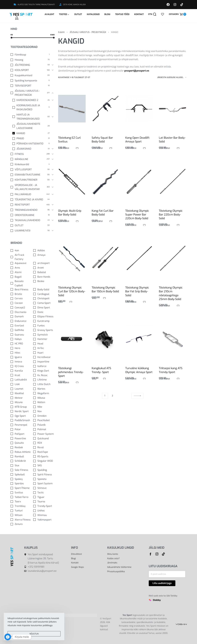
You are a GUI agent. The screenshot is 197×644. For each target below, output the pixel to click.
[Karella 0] (21, 371)
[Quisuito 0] (21, 443)
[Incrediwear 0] (44, 357)
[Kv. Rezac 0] (44, 375)
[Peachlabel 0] (44, 420)
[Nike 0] (44, 407)
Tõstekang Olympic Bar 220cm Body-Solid (171, 219)
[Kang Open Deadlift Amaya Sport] (139, 109)
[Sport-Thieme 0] (21, 488)
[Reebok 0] (21, 447)
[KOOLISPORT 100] (30, 70)
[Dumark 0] (21, 316)
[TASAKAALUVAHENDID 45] (30, 220)
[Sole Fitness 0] (21, 470)
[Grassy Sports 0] (44, 330)
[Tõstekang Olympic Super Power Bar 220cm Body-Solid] (139, 185)
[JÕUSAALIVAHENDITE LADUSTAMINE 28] (31, 126)
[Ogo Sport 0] (21, 416)
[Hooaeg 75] (30, 60)
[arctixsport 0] (44, 263)
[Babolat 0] (44, 272)
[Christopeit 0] (44, 298)
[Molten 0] (44, 402)
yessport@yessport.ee (137, 71)
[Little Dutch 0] (44, 384)
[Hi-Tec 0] (44, 348)
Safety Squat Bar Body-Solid (102, 140)
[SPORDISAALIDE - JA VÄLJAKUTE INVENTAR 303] (30, 187)
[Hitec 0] (21, 353)
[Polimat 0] (44, 429)
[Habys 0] (21, 339)
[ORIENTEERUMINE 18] (30, 215)
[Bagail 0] (21, 277)
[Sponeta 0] (44, 479)
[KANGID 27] (31, 133)
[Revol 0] (44, 447)
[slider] (11, 38)
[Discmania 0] (21, 312)
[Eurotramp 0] (44, 321)
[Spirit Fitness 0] (44, 475)
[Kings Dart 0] (44, 371)
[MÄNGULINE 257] (30, 159)
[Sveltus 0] (21, 493)
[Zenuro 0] (21, 524)
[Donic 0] (44, 312)
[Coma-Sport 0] (44, 303)
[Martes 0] (44, 389)
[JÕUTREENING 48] (30, 65)
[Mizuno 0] (21, 402)
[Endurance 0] (21, 321)
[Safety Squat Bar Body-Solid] (105, 109)
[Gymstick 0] (44, 335)
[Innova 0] (21, 362)
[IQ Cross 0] (21, 366)
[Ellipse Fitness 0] (44, 316)
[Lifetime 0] (44, 380)
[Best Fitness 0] (21, 289)
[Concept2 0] (21, 308)
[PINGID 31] (31, 138)
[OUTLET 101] (30, 225)
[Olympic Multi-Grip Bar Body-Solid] (72, 183)
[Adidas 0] (44, 250)
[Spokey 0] (21, 479)
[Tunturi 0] (21, 511)
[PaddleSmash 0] (21, 420)
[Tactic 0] (44, 493)
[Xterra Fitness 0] (21, 520)
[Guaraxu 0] (21, 335)
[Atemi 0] (21, 272)
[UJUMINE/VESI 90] (30, 231)
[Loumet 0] (21, 389)
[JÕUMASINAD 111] (31, 149)
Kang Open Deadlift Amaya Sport (137, 140)
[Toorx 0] (21, 501)
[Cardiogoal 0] (44, 294)
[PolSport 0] (21, 434)
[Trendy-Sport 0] (44, 506)
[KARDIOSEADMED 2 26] (31, 100)
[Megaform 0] (44, 393)
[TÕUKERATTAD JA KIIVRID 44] (30, 199)
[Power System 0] (44, 434)
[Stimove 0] (44, 488)
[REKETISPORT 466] (30, 205)
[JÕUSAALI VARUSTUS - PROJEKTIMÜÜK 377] (30, 93)
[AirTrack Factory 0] (21, 257)
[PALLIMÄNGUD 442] (30, 194)
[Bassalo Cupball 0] (21, 283)
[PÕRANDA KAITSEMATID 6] (31, 144)
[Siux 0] (21, 465)
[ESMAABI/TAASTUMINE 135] (30, 175)
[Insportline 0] (44, 362)
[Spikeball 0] (21, 475)
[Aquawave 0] (21, 263)
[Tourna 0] (44, 501)
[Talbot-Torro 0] (21, 497)
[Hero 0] (21, 348)
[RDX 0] (44, 443)
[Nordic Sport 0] (21, 411)
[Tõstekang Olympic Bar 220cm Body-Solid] (173, 188)
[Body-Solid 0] (44, 289)
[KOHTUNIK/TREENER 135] (30, 180)
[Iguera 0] (21, 357)
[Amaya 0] (44, 255)
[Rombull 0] (21, 456)
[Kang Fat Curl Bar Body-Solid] (105, 184)
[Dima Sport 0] (44, 308)
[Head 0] (44, 344)
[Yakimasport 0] (44, 520)
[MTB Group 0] (21, 407)
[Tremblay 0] (21, 506)
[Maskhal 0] (21, 393)
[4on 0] (21, 250)
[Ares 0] (21, 268)
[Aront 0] (44, 268)
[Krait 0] (21, 375)
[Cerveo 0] (21, 298)
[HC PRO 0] (21, 344)
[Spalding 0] (44, 470)
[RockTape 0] (44, 452)
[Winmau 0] (44, 515)
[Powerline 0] (21, 438)
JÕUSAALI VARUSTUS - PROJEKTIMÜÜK (88, 32)
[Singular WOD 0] (44, 461)
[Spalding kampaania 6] (30, 81)
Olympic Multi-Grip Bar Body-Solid (70, 214)
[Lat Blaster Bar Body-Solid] (173, 109)
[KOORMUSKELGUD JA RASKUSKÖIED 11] (31, 107)
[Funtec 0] (44, 326)
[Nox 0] (44, 411)
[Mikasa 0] (44, 398)
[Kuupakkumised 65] (30, 75)
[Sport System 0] (44, 483)
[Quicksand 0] (44, 438)
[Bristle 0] (21, 294)
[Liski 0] (21, 384)
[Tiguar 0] (44, 497)
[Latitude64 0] (21, 380)
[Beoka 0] (44, 281)
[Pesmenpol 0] (21, 425)
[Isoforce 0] (44, 366)
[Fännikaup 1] (30, 55)
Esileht (61, 32)
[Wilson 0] (21, 515)
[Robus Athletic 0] (21, 452)
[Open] (163, 14)
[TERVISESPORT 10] (30, 86)
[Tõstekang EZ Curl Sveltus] (72, 109)
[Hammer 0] (44, 339)
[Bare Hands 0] (44, 277)
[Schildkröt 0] (21, 461)
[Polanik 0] (44, 425)
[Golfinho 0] (21, 330)
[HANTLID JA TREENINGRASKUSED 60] (31, 117)
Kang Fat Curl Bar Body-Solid (103, 214)
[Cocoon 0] (21, 303)
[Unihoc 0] (44, 511)
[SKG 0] (44, 465)
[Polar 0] (21, 429)
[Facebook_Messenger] (8, 637)
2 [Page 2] (112, 396)
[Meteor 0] (21, 398)
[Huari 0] (44, 353)
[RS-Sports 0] (44, 456)
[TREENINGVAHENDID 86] (30, 210)
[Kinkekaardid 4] (30, 164)
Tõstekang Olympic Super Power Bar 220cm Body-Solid (137, 217)
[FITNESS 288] (30, 154)
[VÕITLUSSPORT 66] (30, 169)
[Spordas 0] (21, 483)
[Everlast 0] (21, 326)
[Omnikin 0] (44, 416)
